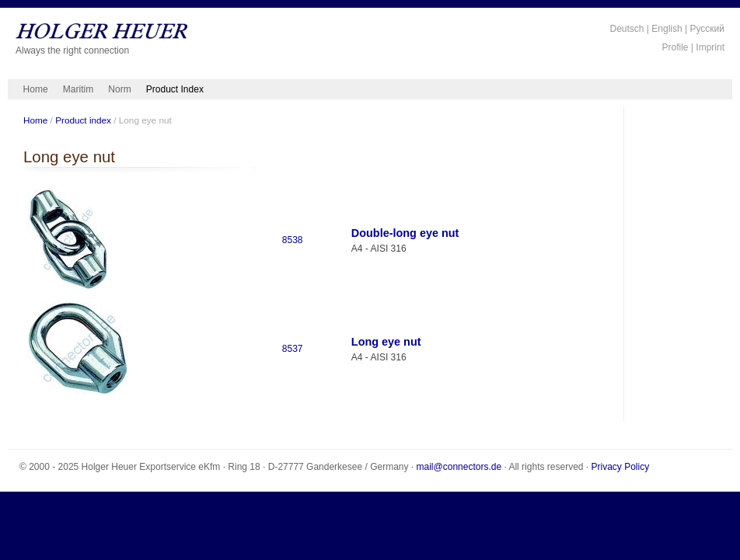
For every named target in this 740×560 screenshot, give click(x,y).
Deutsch (627, 29)
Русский (707, 29)
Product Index (175, 89)
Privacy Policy (621, 467)
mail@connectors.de (459, 467)
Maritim (78, 89)
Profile (675, 47)
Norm (119, 89)
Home (36, 89)
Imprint (710, 47)
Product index (83, 120)
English (667, 29)
